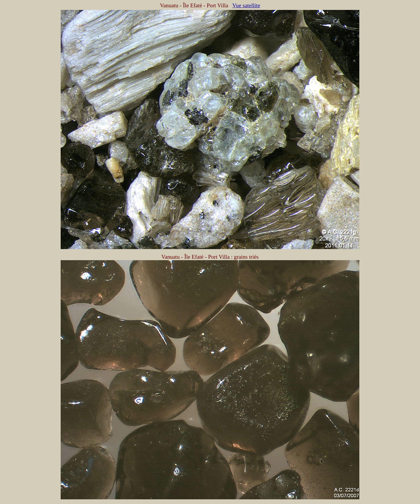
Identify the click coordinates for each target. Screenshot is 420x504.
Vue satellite (246, 5)
